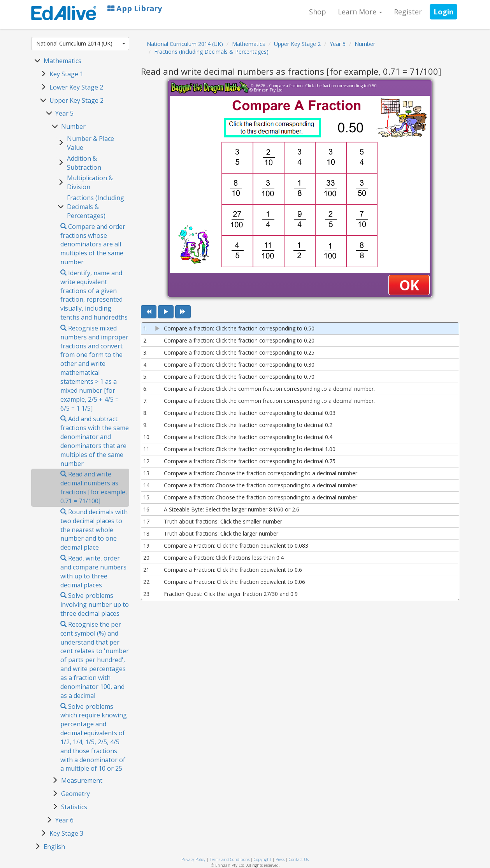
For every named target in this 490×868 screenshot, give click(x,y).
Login (443, 12)
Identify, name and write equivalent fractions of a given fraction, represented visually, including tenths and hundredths (94, 295)
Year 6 (64, 820)
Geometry (76, 794)
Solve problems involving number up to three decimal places (95, 604)
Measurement (82, 780)
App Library (135, 8)
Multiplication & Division (90, 182)
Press (280, 859)
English (54, 847)
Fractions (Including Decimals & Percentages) (96, 207)
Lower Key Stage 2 (76, 87)
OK (409, 285)
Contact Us (299, 859)
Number (73, 127)
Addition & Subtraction (84, 163)
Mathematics (62, 61)
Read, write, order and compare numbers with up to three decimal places (93, 572)
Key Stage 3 (66, 833)
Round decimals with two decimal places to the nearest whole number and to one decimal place (94, 530)
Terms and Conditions (230, 859)
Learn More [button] (360, 12)
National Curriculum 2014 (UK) (81, 43)
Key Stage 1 (66, 74)
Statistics (74, 807)
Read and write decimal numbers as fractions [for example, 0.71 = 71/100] (94, 488)
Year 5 (64, 113)
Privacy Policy (193, 859)
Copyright (263, 859)
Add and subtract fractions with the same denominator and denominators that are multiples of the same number (95, 441)
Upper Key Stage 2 (76, 100)
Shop (318, 12)
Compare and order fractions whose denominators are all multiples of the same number (93, 244)
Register (408, 12)
